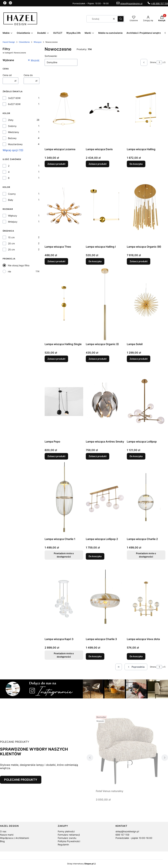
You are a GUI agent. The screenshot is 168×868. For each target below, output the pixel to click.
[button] (121, 19)
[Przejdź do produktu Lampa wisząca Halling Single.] (64, 304)
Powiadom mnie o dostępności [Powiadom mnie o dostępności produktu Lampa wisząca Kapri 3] (64, 655)
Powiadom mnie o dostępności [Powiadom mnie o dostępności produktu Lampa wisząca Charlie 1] (64, 555)
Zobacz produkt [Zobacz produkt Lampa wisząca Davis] (98, 164)
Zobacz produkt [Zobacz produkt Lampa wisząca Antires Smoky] (98, 456)
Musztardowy (15, 144)
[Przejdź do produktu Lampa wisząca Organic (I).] (105, 304)
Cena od (7, 75)
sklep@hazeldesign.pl (131, 3)
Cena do (28, 75)
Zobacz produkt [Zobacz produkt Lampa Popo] (56, 456)
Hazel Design (9, 42)
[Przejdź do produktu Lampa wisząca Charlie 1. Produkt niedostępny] (64, 499)
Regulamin (63, 844)
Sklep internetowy (80, 864)
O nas (3, 831)
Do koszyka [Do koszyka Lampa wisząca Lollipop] (136, 456)
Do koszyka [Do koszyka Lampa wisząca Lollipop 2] (95, 556)
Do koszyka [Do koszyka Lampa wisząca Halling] (136, 164)
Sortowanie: (51, 56)
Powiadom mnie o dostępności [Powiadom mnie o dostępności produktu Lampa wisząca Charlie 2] (146, 555)
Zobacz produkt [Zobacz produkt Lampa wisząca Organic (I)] (98, 359)
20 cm (11, 243)
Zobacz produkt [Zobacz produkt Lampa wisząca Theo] (56, 261)
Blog (2, 841)
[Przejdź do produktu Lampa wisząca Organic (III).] (146, 207)
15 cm (11, 237)
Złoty (11, 120)
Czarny (12, 194)
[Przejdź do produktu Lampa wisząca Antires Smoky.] (105, 402)
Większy (13, 216)
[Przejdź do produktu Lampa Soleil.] (146, 304)
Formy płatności (66, 831)
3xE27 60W (14, 98)
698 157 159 (122, 835)
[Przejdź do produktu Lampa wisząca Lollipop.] (146, 402)
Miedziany (14, 132)
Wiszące (38, 42)
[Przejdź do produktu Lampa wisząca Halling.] (146, 109)
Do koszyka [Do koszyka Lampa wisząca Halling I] (95, 261)
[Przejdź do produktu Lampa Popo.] (64, 402)
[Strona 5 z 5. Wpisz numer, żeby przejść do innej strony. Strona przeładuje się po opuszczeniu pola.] (159, 62)
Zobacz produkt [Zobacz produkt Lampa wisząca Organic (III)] (139, 261)
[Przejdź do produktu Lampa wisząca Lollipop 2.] (105, 499)
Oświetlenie (24, 42)
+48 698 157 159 (159, 3)
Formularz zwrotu (67, 838)
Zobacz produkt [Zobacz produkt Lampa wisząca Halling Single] (56, 359)
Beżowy (12, 138)
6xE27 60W (14, 104)
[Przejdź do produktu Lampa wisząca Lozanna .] (64, 109)
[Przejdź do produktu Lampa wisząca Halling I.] (105, 207)
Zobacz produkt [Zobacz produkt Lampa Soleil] (139, 359)
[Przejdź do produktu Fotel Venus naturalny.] (127, 751)
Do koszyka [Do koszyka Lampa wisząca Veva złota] (136, 656)
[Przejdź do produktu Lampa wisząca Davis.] (105, 109)
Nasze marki (7, 835)
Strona (153, 62)
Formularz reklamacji (69, 835)
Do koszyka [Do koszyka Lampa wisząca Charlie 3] (95, 656)
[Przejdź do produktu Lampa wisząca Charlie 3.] (105, 599)
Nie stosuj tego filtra (19, 265)
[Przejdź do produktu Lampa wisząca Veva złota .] (146, 599)
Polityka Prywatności (69, 841)
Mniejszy (13, 222)
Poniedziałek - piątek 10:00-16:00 (134, 838)
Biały (11, 200)
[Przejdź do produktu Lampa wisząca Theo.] (64, 207)
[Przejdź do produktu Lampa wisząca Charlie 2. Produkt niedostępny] (146, 499)
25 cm (11, 250)
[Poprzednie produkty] (136, 667)
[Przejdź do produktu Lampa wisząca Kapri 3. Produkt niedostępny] (64, 599)
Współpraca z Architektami (14, 838)
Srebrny (12, 126)
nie (9, 271)
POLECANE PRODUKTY (21, 780)
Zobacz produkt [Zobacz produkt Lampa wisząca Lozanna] (56, 164)
